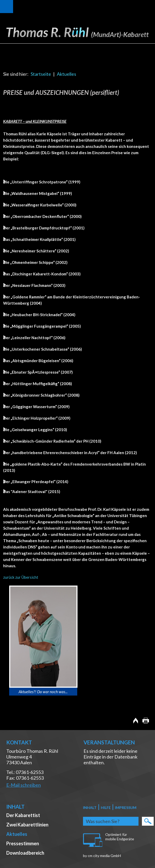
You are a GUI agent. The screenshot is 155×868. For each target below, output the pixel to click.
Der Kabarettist (23, 815)
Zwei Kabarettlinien (27, 825)
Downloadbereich (25, 853)
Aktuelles (67, 74)
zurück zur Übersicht (21, 577)
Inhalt (90, 808)
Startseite (41, 74)
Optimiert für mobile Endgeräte (120, 837)
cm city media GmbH (104, 856)
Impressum (126, 808)
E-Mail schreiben (24, 785)
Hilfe (106, 808)
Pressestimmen (23, 843)
